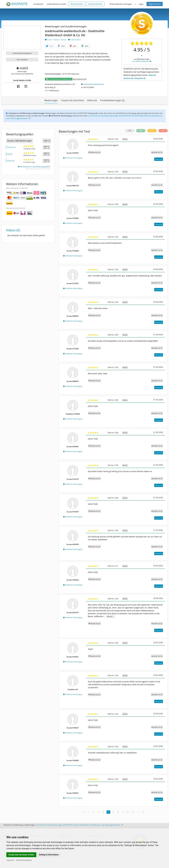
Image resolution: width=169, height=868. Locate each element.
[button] (50, 46)
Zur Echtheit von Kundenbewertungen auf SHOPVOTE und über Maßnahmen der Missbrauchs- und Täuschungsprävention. (79, 825)
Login (141, 4)
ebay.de (10, 154)
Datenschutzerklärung (24, 860)
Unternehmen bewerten (22, 53)
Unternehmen (95, 4)
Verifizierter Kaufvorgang (73, 158)
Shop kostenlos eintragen (121, 4)
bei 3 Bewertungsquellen (142, 61)
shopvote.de (11, 147)
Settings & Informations (49, 855)
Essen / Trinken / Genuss (56, 40)
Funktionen (38, 4)
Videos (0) (92, 100)
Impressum (10, 860)
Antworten (159, 159)
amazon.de (11, 161)
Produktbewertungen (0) (112, 100)
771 (130, 131)
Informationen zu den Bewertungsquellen (34, 167)
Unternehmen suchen (57, 4)
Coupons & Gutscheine (72, 100)
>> (143, 812)
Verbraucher (77, 4)
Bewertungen (51, 100)
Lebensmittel (74, 40)
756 (141, 131)
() (157, 152)
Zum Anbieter (22, 60)
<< (83, 812)
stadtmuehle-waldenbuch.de (93, 84)
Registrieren (155, 4)
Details (125, 139)
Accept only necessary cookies (21, 855)
